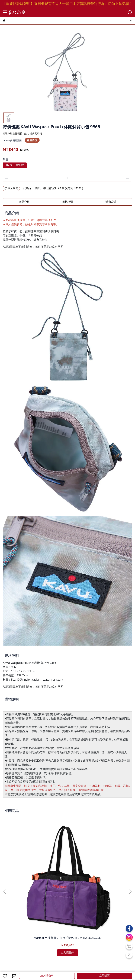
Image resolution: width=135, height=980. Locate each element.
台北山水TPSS (25, 967)
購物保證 (8, 922)
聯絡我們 (42, 922)
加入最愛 (11, 188)
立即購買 (104, 976)
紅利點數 (24, 936)
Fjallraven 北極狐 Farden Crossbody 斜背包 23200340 (108, 858)
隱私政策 (31, 922)
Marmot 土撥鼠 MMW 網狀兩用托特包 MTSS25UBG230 (67, 858)
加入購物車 (47, 976)
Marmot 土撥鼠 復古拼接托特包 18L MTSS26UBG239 (27, 858)
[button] (130, 851)
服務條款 (19, 922)
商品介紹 (24, 202)
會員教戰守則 (10, 936)
